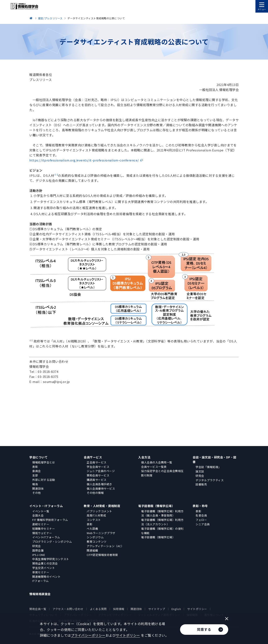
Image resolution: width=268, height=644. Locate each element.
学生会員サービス (98, 467)
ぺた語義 (92, 529)
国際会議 (38, 550)
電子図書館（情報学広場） (156, 506)
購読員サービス (97, 480)
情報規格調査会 (40, 594)
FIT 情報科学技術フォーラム (50, 520)
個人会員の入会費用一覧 (157, 462)
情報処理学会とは (44, 462)
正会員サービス (97, 462)
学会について (38, 457)
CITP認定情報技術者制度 (102, 555)
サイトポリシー (197, 609)
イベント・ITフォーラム (46, 506)
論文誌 (200, 471)
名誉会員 (201, 515)
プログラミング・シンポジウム (52, 542)
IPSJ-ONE (39, 555)
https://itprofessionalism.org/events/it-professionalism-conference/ (84, 160)
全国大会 (38, 515)
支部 (35, 475)
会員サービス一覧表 (154, 467)
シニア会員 (203, 524)
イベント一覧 (41, 511)
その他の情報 (95, 493)
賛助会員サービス (98, 475)
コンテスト (94, 520)
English (176, 609)
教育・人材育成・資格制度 (102, 506)
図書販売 (201, 484)
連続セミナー (41, 524)
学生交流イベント (44, 568)
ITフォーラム (41, 581)
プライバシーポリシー (88, 635)
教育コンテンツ (97, 542)
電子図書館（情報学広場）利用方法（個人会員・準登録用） (162, 513)
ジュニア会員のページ (101, 471)
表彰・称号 (200, 506)
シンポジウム (95, 537)
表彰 (35, 467)
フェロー (201, 520)
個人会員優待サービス (101, 489)
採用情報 (119, 609)
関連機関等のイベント (46, 577)
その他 (37, 493)
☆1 (56, 174)
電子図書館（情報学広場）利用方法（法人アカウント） (162, 522)
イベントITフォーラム (46, 537)
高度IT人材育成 (96, 515)
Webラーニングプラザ (101, 533)
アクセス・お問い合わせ (68, 609)
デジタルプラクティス (210, 480)
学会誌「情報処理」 (208, 467)
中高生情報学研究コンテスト (51, 559)
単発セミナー (41, 572)
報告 (35, 484)
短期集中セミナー (44, 529)
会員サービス (93, 457)
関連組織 (92, 550)
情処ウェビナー (42, 533)
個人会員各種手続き (99, 484)
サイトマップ (157, 609)
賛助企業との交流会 (45, 563)
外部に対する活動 (44, 480)
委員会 (37, 471)
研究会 (200, 476)
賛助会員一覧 (38, 609)
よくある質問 (98, 609)
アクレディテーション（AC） (105, 546)
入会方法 (144, 457)
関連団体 (38, 489)
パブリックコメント (99, 511)
